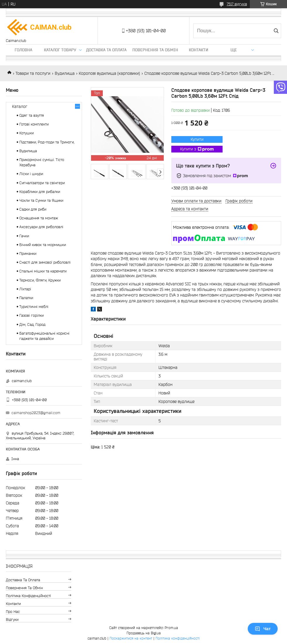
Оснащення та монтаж (39, 218)
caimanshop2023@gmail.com (36, 413)
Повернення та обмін (155, 50)
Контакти (199, 50)
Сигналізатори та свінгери (42, 183)
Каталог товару (60, 50)
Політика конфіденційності (28, 596)
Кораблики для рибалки (40, 192)
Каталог (20, 106)
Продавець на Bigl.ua (144, 633)
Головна (23, 50)
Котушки (27, 133)
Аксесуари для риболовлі (41, 227)
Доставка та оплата (106, 50)
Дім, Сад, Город (32, 324)
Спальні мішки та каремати (43, 271)
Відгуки (12, 620)
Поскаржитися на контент (131, 638)
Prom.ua (171, 628)
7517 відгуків (237, 4)
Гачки (24, 236)
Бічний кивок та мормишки (43, 245)
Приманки (28, 254)
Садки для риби (33, 209)
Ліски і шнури (31, 174)
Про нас (13, 612)
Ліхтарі (25, 289)
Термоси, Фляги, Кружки (40, 280)
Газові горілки (31, 315)
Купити (197, 139)
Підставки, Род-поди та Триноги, (47, 142)
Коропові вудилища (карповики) (109, 73)
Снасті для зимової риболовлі (45, 262)
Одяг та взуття (32, 115)
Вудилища (65, 73)
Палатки (26, 298)
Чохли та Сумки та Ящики (41, 200)
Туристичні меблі (34, 307)
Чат (263, 629)
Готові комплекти (34, 124)
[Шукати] (276, 31)
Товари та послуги (33, 73)
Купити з (197, 149)
